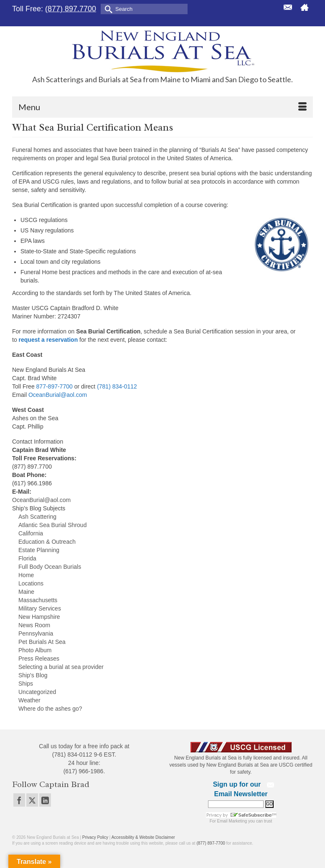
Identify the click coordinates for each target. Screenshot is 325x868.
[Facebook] (19, 800)
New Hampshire (39, 617)
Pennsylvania (36, 633)
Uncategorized (37, 692)
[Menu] (162, 107)
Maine (26, 592)
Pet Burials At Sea (42, 642)
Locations (31, 583)
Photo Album (35, 650)
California (31, 533)
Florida (27, 558)
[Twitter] (32, 800)
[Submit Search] (107, 9)
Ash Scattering (37, 517)
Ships (26, 684)
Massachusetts (38, 600)
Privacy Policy (95, 837)
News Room (34, 625)
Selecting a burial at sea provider (61, 667)
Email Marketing (232, 821)
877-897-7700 (55, 386)
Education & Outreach (47, 542)
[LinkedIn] (45, 800)
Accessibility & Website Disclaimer (143, 837)
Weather (29, 700)
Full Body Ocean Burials (50, 567)
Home (26, 575)
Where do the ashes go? (50, 709)
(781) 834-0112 (117, 386)
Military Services (40, 608)
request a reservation (48, 340)
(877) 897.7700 (71, 9)
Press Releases (39, 659)
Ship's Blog (33, 675)
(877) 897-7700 (211, 843)
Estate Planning (39, 550)
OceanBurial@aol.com (58, 395)
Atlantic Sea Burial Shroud (52, 525)
